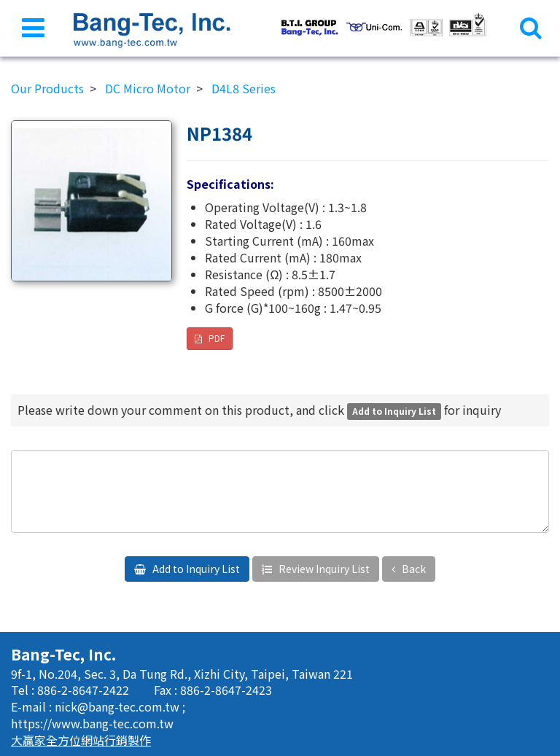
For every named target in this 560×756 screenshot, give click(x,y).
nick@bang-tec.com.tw (118, 706)
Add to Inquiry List (195, 569)
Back (413, 569)
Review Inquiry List (323, 569)
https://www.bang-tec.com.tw (92, 723)
